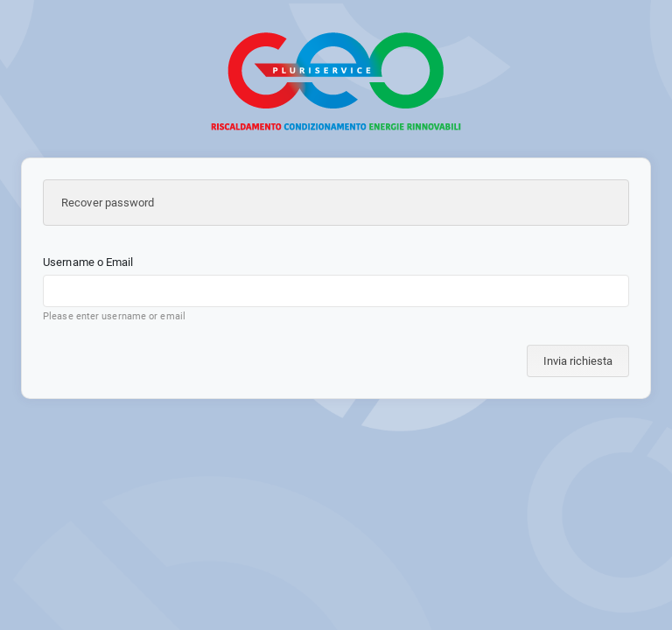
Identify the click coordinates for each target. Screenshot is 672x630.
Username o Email (88, 262)
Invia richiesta (578, 361)
